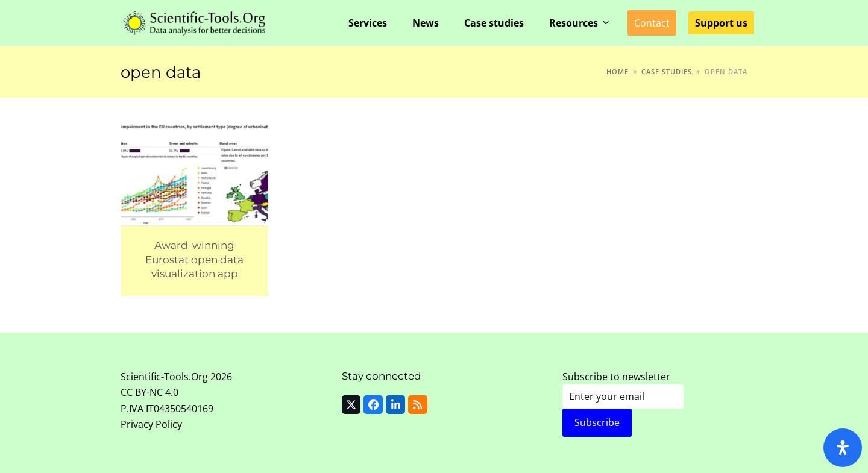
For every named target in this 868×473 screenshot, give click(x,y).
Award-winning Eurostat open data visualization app (194, 259)
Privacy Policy (151, 424)
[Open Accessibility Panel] (843, 448)
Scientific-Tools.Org (164, 377)
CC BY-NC (142, 392)
